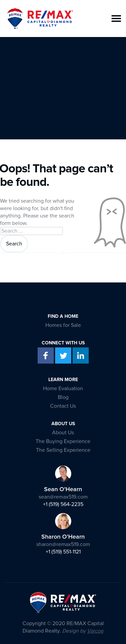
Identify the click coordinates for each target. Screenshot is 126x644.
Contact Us (63, 406)
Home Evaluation (63, 388)
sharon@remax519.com (63, 544)
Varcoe (95, 631)
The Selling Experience (63, 450)
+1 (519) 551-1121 (63, 552)
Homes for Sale (63, 325)
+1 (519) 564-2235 (63, 504)
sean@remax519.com (63, 497)
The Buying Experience (63, 441)
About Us (63, 433)
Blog (63, 397)
